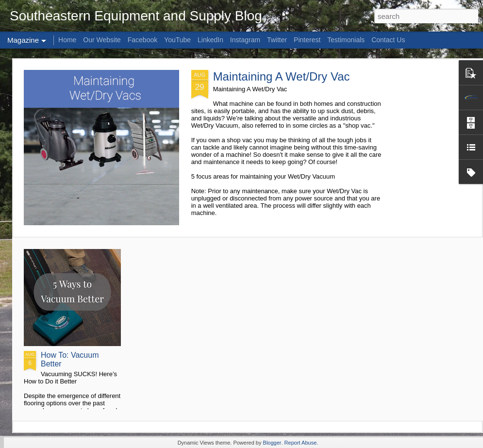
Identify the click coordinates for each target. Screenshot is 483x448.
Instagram (245, 40)
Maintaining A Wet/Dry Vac (282, 76)
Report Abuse (301, 443)
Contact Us (388, 40)
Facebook (142, 40)
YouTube (177, 40)
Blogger (272, 443)
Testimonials (346, 40)
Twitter (277, 40)
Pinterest (307, 40)
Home (67, 40)
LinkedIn (210, 40)
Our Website (102, 40)
